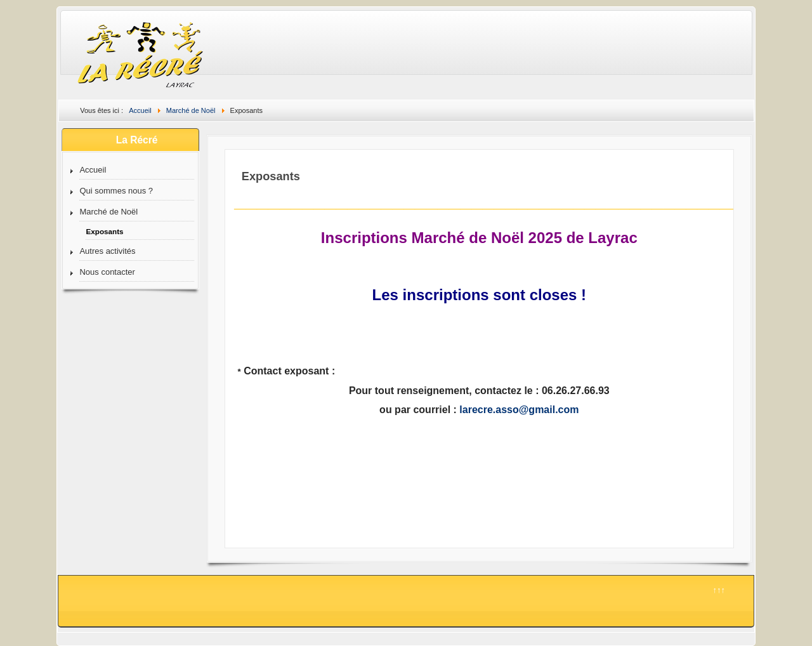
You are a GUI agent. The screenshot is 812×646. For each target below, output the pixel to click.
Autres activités (107, 251)
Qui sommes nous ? (116, 191)
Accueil (93, 170)
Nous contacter (107, 272)
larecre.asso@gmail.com (519, 410)
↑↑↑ (719, 590)
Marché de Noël (108, 212)
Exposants (104, 231)
